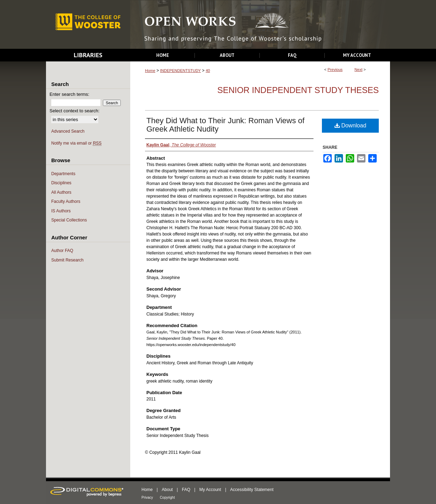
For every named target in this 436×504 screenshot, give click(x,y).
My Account (210, 490)
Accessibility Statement (252, 490)
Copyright (167, 498)
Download (351, 125)
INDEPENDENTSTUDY (180, 71)
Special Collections (69, 220)
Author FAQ (62, 251)
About (167, 490)
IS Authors (61, 211)
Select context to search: (74, 111)
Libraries (88, 55)
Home (150, 71)
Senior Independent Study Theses (298, 90)
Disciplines (61, 183)
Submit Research (67, 260)
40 (208, 71)
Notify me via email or (76, 143)
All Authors (61, 192)
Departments (63, 174)
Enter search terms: (69, 94)
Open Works (260, 25)
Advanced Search (68, 131)
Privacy (147, 498)
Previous (335, 69)
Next (359, 69)
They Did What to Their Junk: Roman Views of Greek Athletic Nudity (225, 125)
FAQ (186, 490)
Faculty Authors (66, 201)
